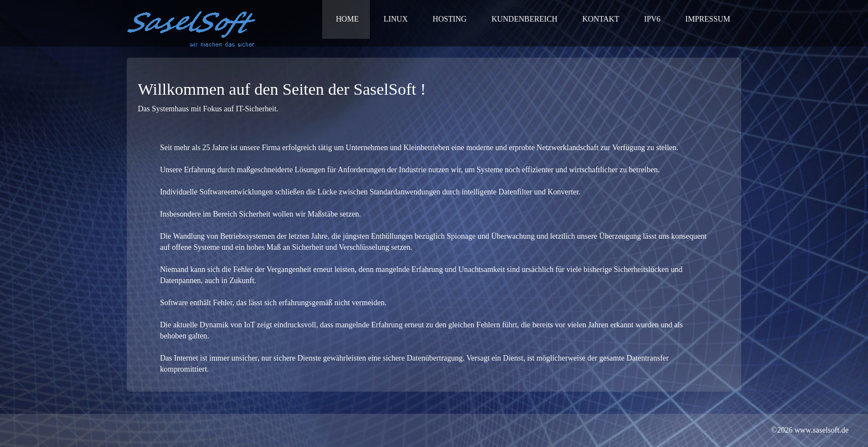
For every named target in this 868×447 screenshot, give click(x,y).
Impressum (708, 19)
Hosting (450, 19)
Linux (396, 19)
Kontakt (601, 19)
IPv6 (653, 19)
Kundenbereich (525, 19)
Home (347, 19)
